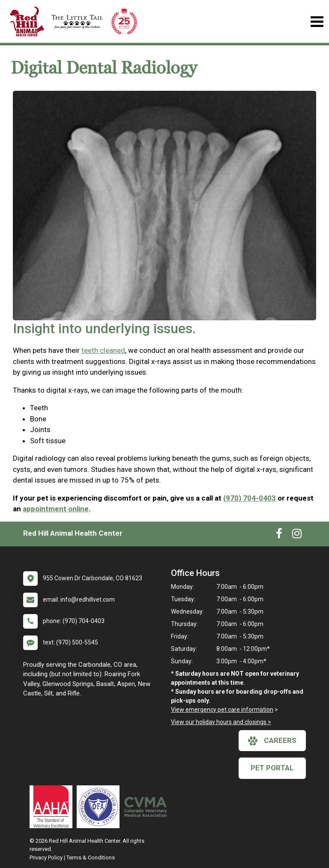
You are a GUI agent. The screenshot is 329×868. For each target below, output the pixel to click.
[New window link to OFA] (100, 807)
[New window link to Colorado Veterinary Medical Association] (147, 807)
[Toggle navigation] (317, 22)
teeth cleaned (103, 350)
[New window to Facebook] (279, 535)
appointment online (56, 509)
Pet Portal (272, 768)
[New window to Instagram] (297, 535)
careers (272, 741)
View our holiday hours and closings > (221, 722)
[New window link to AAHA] (53, 807)
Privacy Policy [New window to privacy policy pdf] (46, 858)
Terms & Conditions (91, 858)
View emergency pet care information (222, 710)
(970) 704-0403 (250, 498)
